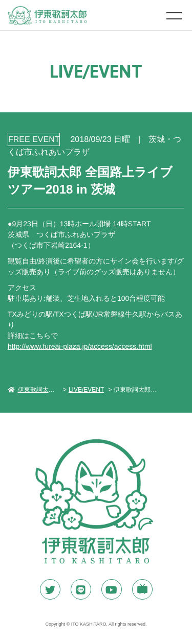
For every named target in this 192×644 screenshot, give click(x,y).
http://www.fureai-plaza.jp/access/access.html (80, 346)
